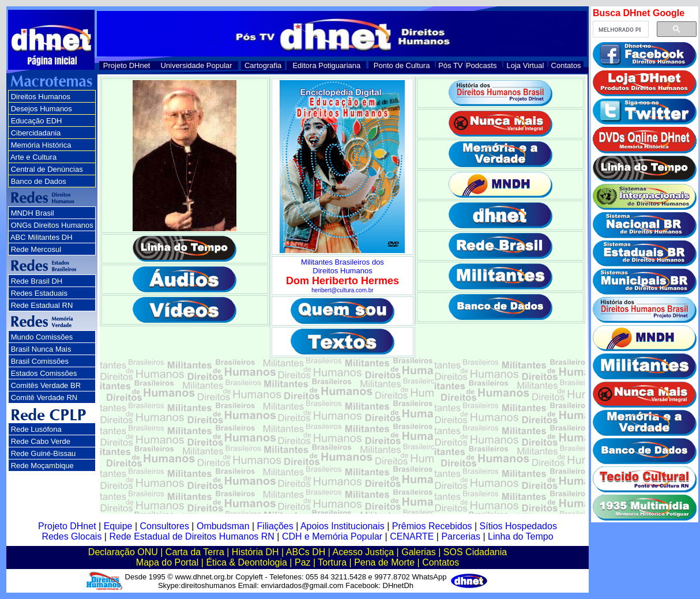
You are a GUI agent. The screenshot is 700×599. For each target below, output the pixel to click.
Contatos (566, 65)
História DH (255, 552)
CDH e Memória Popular (332, 536)
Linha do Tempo (521, 536)
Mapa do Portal (168, 562)
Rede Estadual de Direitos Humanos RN (191, 536)
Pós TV (450, 65)
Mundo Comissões (42, 337)
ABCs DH (306, 552)
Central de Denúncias (47, 169)
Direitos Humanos (41, 97)
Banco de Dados (39, 181)
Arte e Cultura (33, 157)
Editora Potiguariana (326, 65)
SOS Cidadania (475, 552)
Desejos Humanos (42, 109)
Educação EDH (37, 121)
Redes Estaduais (39, 293)
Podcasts (481, 65)
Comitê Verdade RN (44, 398)
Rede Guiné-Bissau (44, 453)
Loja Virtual (526, 65)
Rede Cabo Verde (41, 441)
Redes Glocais (71, 536)
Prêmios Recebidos (432, 526)
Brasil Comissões (40, 361)
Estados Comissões (44, 373)
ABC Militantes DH (42, 237)
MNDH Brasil (33, 213)
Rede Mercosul (36, 249)
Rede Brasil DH (37, 281)
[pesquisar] (620, 29)
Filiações (275, 526)
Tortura (332, 562)
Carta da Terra (195, 552)
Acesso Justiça (363, 552)
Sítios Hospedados (518, 526)
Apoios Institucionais (343, 526)
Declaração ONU (123, 552)
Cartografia (263, 65)
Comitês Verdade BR (46, 385)
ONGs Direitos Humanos (52, 225)
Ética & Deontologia (246, 562)
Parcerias (461, 536)
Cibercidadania (36, 133)
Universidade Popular (196, 65)
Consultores (165, 526)
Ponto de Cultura (402, 65)
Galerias (419, 552)
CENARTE (412, 536)
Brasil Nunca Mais (41, 349)
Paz (303, 562)
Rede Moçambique (42, 466)
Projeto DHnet (127, 65)
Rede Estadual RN (42, 305)
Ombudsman (223, 526)
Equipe (118, 526)
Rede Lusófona (36, 429)
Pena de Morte (384, 562)
